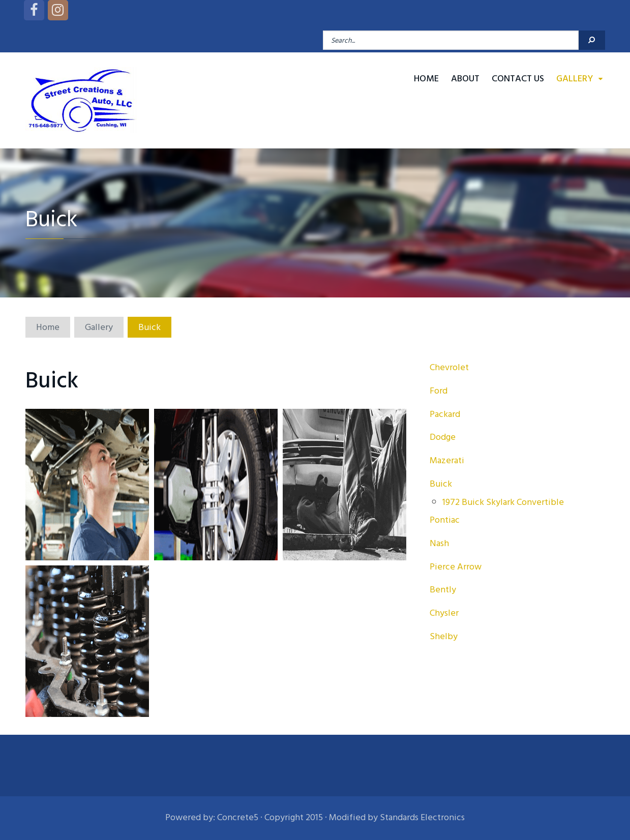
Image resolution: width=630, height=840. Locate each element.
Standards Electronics (422, 817)
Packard (445, 414)
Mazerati (447, 460)
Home (426, 79)
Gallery (575, 79)
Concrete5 (238, 817)
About (465, 79)
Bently (443, 590)
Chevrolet (449, 367)
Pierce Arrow (456, 567)
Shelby (444, 636)
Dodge (443, 437)
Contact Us (518, 79)
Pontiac (445, 520)
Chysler (444, 613)
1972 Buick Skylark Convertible (503, 502)
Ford (439, 391)
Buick (441, 484)
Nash (439, 543)
